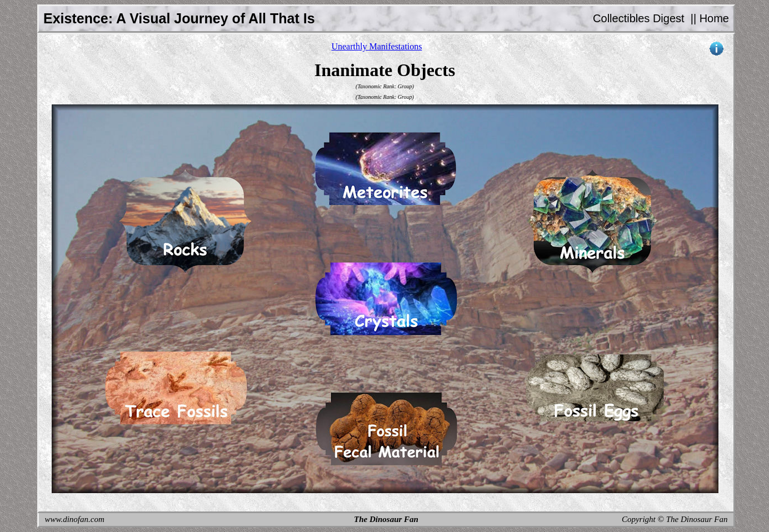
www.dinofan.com (75, 519)
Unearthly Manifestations (376, 46)
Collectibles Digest (639, 18)
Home (714, 18)
